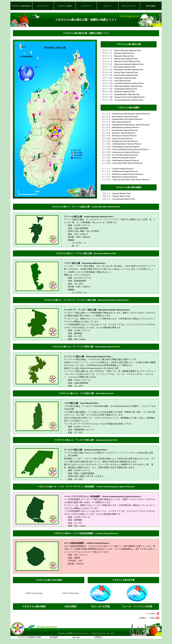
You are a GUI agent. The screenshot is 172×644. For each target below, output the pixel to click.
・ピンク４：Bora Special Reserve (115, 122)
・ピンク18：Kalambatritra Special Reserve (119, 160)
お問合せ (95, 637)
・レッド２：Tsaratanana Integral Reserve (118, 171)
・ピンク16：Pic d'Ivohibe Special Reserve (118, 155)
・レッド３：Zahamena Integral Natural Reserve (121, 174)
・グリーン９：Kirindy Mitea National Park (118, 72)
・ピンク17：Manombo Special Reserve (117, 157)
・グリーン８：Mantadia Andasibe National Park (121, 69)
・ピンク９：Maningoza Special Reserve (117, 136)
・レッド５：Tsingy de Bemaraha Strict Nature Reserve (124, 179)
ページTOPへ (151, 614)
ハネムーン (108, 6)
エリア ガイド (43, 6)
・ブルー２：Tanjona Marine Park (114, 196)
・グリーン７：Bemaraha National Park (117, 67)
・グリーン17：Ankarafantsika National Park (119, 94)
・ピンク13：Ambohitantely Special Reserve (119, 147)
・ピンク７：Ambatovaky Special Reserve (118, 130)
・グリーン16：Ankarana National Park (117, 91)
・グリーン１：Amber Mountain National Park (120, 50)
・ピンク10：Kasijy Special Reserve (115, 138)
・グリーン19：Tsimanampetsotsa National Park (121, 100)
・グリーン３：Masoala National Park (116, 56)
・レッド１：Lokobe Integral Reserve (116, 169)
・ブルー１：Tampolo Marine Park (114, 193)
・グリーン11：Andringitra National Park (117, 78)
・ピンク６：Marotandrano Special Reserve (119, 127)
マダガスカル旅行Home (21, 6)
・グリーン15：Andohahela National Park (118, 89)
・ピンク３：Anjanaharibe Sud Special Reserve (120, 119)
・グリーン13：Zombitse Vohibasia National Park (121, 83)
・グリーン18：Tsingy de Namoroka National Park (121, 97)
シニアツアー (86, 6)
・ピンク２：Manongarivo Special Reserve (118, 116)
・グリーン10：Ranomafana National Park (118, 75)
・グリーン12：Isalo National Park (114, 81)
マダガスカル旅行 (65, 6)
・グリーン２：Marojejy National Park (116, 53)
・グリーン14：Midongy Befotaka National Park (120, 86)
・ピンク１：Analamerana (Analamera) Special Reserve (124, 114)
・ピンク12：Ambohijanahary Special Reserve (120, 144)
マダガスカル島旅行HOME (29, 637)
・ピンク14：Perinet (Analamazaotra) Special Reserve (123, 149)
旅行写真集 (151, 6)
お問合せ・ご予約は (147, 618)
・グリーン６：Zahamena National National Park (121, 64)
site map (75, 637)
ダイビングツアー (129, 6)
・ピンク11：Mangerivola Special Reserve (118, 141)
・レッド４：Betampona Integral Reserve (118, 177)
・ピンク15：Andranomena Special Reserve (119, 152)
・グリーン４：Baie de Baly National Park (118, 59)
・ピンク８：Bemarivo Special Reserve (117, 133)
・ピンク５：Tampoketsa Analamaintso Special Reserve (124, 125)
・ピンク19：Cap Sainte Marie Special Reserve (120, 163)
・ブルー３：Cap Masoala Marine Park (116, 199)
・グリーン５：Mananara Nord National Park (119, 61)
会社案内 (53, 637)
